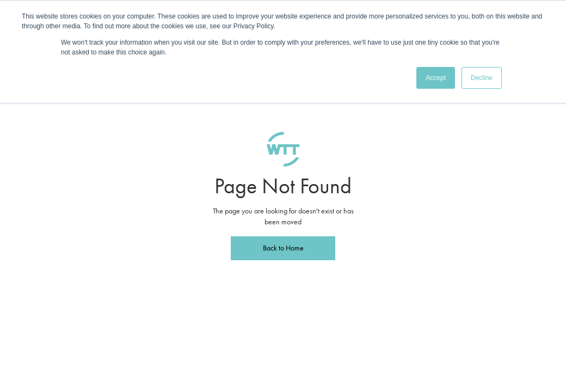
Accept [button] (436, 78)
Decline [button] (482, 78)
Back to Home (283, 248)
